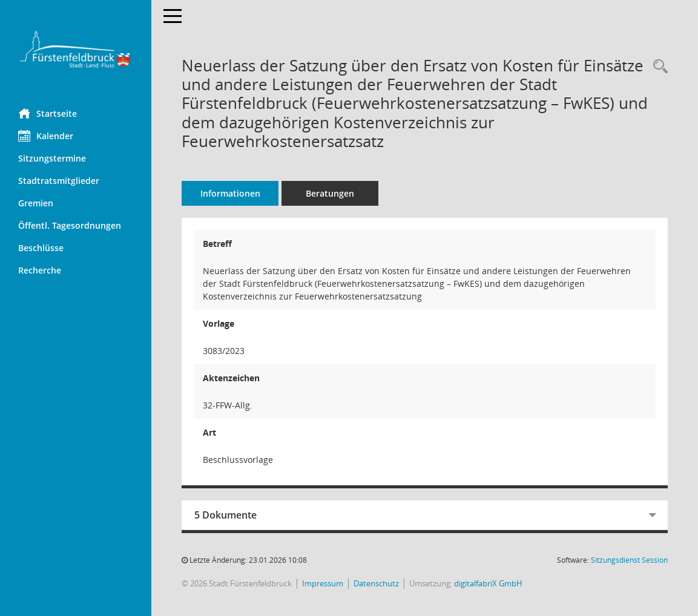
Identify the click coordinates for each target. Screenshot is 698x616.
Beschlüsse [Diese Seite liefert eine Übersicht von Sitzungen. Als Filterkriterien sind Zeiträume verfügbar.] (41, 248)
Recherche (40, 270)
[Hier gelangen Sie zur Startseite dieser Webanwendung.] (76, 50)
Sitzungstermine (52, 158)
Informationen (230, 193)
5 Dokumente (226, 515)
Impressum (323, 583)
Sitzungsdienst (629, 560)
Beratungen (330, 193)
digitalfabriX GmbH (488, 583)
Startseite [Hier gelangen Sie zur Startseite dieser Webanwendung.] (48, 113)
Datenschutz (376, 583)
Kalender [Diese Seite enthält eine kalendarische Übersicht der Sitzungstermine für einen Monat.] (46, 136)
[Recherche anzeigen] (657, 67)
